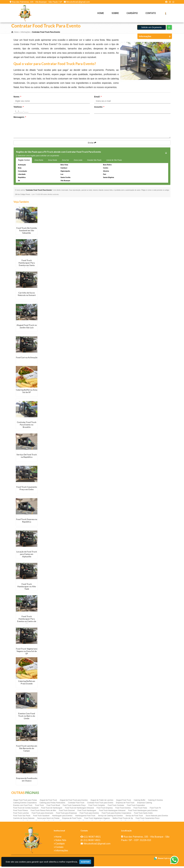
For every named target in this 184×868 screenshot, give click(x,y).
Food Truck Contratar (116, 807)
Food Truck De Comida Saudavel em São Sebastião (27, 232)
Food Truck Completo (97, 807)
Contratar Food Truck (76, 804)
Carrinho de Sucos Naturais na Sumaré (27, 296)
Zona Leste (78, 162)
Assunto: (99, 109)
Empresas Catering (145, 804)
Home (101, 13)
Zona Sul (65, 162)
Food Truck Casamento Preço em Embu (27, 490)
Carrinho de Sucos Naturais (24, 820)
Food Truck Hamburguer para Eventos (143, 812)
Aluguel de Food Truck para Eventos (74, 802)
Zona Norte (39, 162)
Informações (62, 852)
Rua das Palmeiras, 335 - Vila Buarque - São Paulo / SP (37, 2)
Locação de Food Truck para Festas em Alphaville (27, 556)
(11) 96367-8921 (92, 839)
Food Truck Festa (140, 810)
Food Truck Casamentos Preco (148, 820)
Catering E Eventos (155, 802)
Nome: (17, 99)
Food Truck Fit (155, 810)
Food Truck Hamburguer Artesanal (112, 812)
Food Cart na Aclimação (27, 359)
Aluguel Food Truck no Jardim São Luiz (27, 328)
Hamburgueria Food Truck (85, 817)
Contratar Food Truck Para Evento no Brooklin (27, 426)
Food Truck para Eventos (89, 815)
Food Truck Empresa (105, 810)
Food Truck (39, 807)
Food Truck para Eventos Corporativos (116, 815)
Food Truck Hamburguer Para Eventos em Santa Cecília (27, 266)
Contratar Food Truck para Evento (100, 804)
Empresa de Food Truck (125, 804)
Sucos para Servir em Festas (48, 820)
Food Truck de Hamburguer (52, 810)
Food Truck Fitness (21, 812)
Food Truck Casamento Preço (74, 807)
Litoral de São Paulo (114, 162)
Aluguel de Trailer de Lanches (102, 802)
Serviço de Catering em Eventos (110, 817)
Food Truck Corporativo (136, 807)
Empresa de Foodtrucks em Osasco (27, 781)
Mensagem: (20, 119)
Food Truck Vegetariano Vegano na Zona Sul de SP (27, 653)
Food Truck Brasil (53, 807)
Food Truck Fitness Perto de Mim (43, 812)
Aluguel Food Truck (124, 802)
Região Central (24, 162)
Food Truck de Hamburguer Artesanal (79, 810)
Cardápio (132, 13)
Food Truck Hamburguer (87, 812)
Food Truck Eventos (123, 810)
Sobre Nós (61, 842)
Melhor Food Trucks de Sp (123, 820)
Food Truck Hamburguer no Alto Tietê (27, 588)
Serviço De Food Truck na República (27, 457)
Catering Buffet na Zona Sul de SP (27, 393)
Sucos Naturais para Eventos (157, 817)
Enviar (92, 145)
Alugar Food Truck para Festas (25, 802)
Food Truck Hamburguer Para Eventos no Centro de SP (27, 622)
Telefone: (19, 109)
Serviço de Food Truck (134, 817)
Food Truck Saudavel (41, 817)
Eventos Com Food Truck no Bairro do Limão (27, 718)
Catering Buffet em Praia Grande (27, 684)
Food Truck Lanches (21, 815)
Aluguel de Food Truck (48, 802)
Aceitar (85, 862)
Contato (151, 13)
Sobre (115, 13)
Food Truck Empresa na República (27, 522)
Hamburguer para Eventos (62, 817)
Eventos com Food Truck (23, 807)
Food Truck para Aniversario (42, 815)
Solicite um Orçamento (152, 29)
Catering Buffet (139, 802)
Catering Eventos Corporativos (25, 804)
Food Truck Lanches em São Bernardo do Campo (27, 750)
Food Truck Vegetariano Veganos (97, 820)
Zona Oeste (53, 162)
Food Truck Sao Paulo (22, 817)
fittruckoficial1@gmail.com (78, 2)
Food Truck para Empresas (66, 815)
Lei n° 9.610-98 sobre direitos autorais (45, 196)
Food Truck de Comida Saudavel (26, 810)
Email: (98, 99)
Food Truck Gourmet (67, 812)
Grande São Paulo (94, 162)
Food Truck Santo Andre (143, 815)
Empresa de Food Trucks (72, 820)
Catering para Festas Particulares (52, 804)
